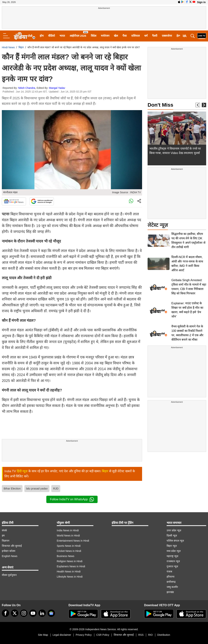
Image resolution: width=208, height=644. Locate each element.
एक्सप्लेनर (167, 36)
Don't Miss (160, 105)
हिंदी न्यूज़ (22, 471)
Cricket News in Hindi (69, 551)
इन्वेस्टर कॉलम (9, 551)
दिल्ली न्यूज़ (172, 536)
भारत (62, 36)
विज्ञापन (6, 541)
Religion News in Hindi (70, 561)
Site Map (43, 635)
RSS (141, 635)
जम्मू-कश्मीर (172, 587)
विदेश (94, 36)
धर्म (146, 36)
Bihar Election (12, 488)
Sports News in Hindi (69, 546)
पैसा (125, 36)
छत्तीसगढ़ (171, 582)
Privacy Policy (84, 635)
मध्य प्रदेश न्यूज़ (174, 551)
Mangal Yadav (57, 88)
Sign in (201, 2)
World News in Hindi (68, 536)
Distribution (164, 635)
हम (3, 536)
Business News (66, 556)
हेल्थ (179, 36)
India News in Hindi (68, 530)
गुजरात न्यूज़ (172, 566)
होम (42, 36)
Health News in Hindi (69, 572)
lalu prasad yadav (37, 488)
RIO (150, 635)
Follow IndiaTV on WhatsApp (72, 499)
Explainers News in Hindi (71, 566)
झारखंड (170, 592)
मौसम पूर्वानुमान (9, 575)
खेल (116, 36)
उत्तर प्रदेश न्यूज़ (174, 530)
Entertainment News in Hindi (73, 541)
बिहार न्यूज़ (172, 546)
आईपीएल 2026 (78, 36)
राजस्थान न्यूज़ (173, 561)
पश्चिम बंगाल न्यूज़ (175, 541)
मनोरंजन (105, 36)
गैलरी (155, 36)
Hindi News (8, 47)
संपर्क (4, 530)
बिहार (21, 47)
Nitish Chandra (27, 88)
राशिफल (135, 36)
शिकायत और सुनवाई (12, 546)
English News (10, 556)
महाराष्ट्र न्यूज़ (172, 556)
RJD (56, 488)
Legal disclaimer (62, 635)
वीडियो (52, 36)
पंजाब (169, 572)
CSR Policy (103, 635)
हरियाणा (171, 577)
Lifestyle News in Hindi (70, 577)
